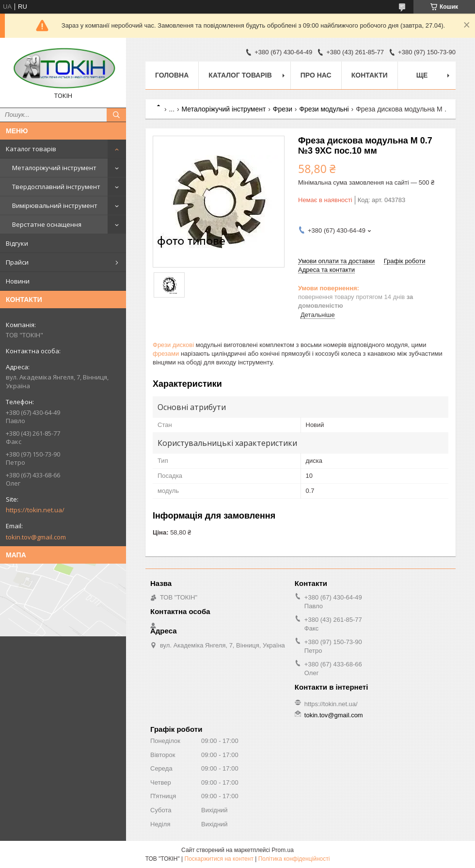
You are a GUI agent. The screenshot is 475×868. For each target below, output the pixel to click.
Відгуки (17, 243)
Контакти (370, 75)
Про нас (316, 75)
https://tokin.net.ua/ (35, 510)
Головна (172, 75)
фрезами (166, 354)
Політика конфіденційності (294, 859)
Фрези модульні (324, 109)
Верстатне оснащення (47, 224)
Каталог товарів (31, 149)
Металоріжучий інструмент (54, 168)
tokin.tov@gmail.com (36, 537)
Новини (18, 281)
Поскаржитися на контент (219, 859)
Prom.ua (283, 850)
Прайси (17, 262)
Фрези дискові (173, 345)
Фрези (283, 109)
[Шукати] (116, 115)
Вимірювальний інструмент (55, 205)
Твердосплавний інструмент (56, 187)
